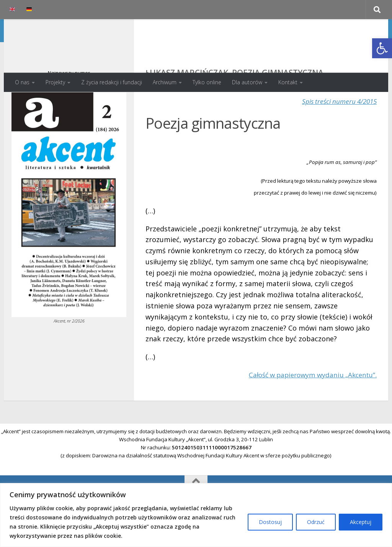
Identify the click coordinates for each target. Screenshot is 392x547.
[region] (196, 515)
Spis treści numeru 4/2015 (337, 132)
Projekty (55, 82)
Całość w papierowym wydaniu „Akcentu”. (309, 405)
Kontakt (288, 82)
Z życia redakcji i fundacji (112, 82)
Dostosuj (270, 522)
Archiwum (165, 82)
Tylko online (207, 82)
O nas (22, 82)
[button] (382, 48)
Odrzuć (316, 522)
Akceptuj (361, 522)
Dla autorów (247, 82)
